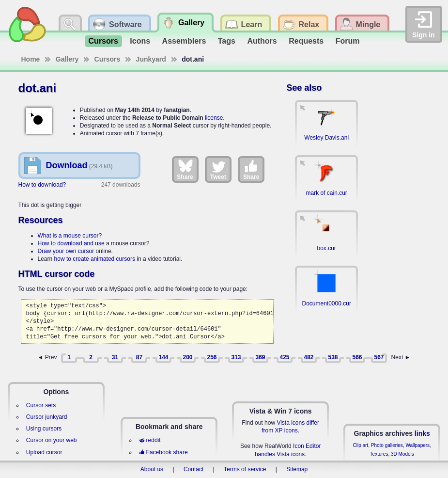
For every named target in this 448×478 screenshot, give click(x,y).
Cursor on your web (52, 440)
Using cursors (44, 429)
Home (31, 59)
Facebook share (163, 452)
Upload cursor (44, 452)
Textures (379, 454)
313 (236, 357)
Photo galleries (387, 445)
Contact (193, 469)
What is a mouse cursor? (70, 236)
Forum (348, 41)
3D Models (402, 454)
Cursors (103, 41)
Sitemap (297, 469)
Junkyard (151, 59)
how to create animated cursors (95, 259)
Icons (140, 41)
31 (115, 357)
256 (212, 357)
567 (379, 357)
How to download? (42, 185)
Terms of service (245, 469)
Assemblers (184, 41)
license (214, 118)
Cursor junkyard (47, 417)
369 (260, 357)
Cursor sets (41, 405)
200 (187, 357)
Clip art (360, 445)
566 (357, 357)
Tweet (218, 169)
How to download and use (71, 243)
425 (284, 357)
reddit (150, 440)
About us (152, 469)
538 (333, 357)
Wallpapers (417, 445)
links (422, 433)
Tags (227, 41)
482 (309, 357)
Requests (306, 41)
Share (185, 169)
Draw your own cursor (66, 251)
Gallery (67, 59)
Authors (262, 41)
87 (139, 357)
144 (163, 357)
